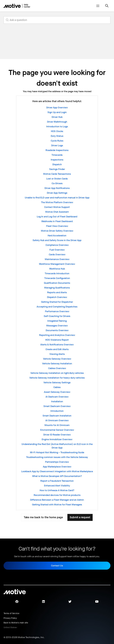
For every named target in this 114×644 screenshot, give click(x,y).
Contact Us (57, 566)
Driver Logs (57, 145)
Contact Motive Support (57, 207)
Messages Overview (57, 326)
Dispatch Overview (57, 297)
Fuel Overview (57, 250)
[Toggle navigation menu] (98, 6)
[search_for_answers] (57, 20)
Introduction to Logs (57, 126)
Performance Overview (57, 311)
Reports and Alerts (57, 292)
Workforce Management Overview (57, 264)
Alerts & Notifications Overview (57, 345)
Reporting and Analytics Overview (57, 335)
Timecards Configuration (57, 278)
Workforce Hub (57, 269)
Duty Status (57, 136)
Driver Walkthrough (57, 122)
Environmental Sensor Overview (57, 430)
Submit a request (80, 517)
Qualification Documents (57, 283)
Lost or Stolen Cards (57, 179)
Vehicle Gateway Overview (57, 359)
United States (10, 627)
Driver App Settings (57, 193)
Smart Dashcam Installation (57, 416)
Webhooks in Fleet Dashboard (57, 221)
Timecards (57, 155)
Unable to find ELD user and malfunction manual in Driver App (57, 198)
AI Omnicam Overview (57, 420)
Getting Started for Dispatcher (57, 302)
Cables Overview (57, 368)
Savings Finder (57, 169)
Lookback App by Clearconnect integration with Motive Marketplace (57, 471)
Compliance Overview (57, 245)
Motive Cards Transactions (57, 174)
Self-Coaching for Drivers (57, 316)
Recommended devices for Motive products (57, 495)
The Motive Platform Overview (57, 202)
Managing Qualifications (57, 288)
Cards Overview (57, 254)
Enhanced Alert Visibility (57, 486)
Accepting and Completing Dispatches (57, 307)
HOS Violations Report (57, 340)
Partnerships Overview (57, 462)
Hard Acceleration (57, 235)
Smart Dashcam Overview (57, 406)
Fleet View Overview (57, 226)
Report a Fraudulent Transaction (57, 481)
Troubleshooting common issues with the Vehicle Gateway (57, 457)
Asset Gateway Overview (57, 392)
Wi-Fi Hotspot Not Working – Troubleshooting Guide (57, 452)
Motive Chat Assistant (57, 212)
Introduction (57, 411)
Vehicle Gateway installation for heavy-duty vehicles (57, 378)
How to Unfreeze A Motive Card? (57, 490)
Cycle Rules (57, 141)
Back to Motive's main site (16, 623)
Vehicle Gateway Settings (57, 382)
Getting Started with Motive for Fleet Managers (57, 505)
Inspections (57, 160)
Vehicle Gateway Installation (57, 363)
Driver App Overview (57, 107)
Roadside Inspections (57, 150)
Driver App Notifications (57, 188)
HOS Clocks (57, 131)
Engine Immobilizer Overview (57, 439)
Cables (57, 387)
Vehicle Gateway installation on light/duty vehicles (57, 373)
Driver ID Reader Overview (57, 435)
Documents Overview (57, 330)
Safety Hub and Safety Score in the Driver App (57, 240)
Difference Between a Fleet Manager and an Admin (57, 500)
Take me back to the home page (43, 517)
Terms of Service (11, 613)
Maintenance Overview (57, 259)
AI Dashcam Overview (57, 397)
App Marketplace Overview (57, 467)
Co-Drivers (57, 183)
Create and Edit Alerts (57, 349)
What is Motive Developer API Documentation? (57, 476)
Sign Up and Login (57, 112)
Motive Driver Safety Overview (57, 231)
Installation (57, 401)
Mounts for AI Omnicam (57, 425)
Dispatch (57, 164)
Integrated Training (57, 321)
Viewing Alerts (57, 354)
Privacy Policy (10, 618)
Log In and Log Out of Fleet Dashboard (57, 217)
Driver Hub (57, 117)
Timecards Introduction (57, 273)
